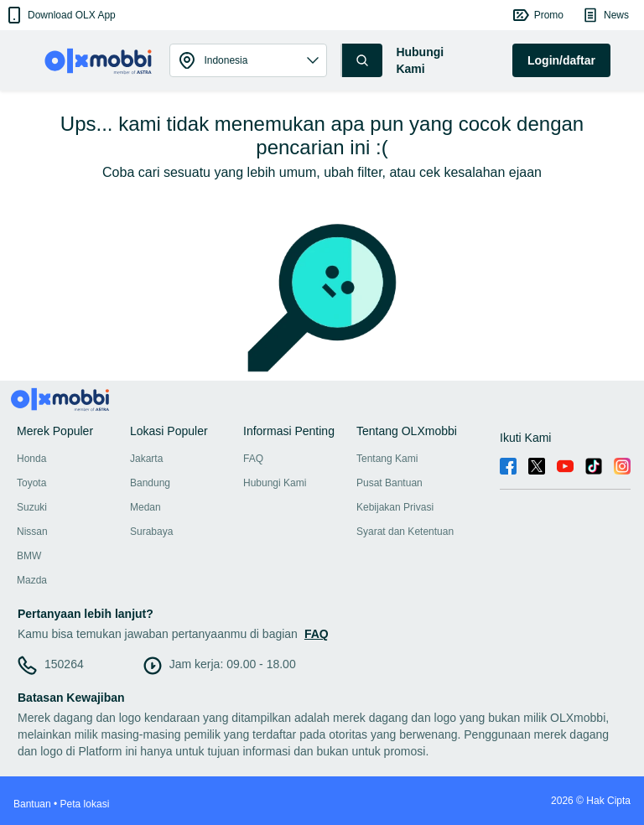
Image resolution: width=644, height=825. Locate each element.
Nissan (32, 532)
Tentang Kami (387, 459)
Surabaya (151, 532)
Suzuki (32, 507)
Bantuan (32, 804)
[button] (60, 15)
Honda (31, 459)
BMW (29, 556)
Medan (145, 507)
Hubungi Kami (275, 483)
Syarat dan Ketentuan (405, 532)
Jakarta (146, 459)
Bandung (150, 483)
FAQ (253, 459)
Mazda (32, 580)
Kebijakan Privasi (395, 507)
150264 (64, 664)
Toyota (31, 483)
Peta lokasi (85, 804)
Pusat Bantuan (390, 483)
